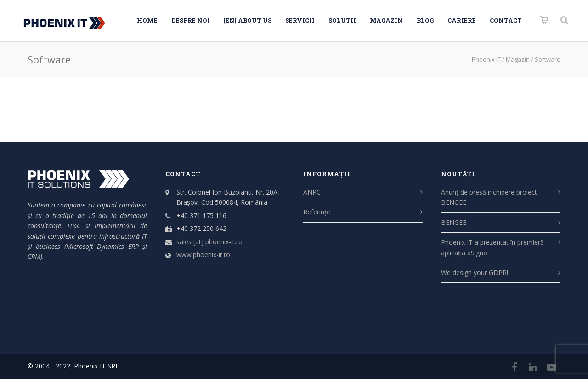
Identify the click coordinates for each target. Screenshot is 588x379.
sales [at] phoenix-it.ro (209, 242)
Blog (425, 20)
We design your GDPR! (475, 273)
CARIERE (462, 20)
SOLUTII (342, 20)
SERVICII (300, 20)
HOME (147, 20)
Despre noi (191, 20)
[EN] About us (248, 20)
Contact (506, 20)
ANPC (312, 192)
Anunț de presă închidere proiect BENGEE (489, 197)
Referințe (317, 212)
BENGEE (454, 222)
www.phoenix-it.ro (203, 255)
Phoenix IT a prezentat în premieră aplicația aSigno (492, 247)
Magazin (386, 20)
